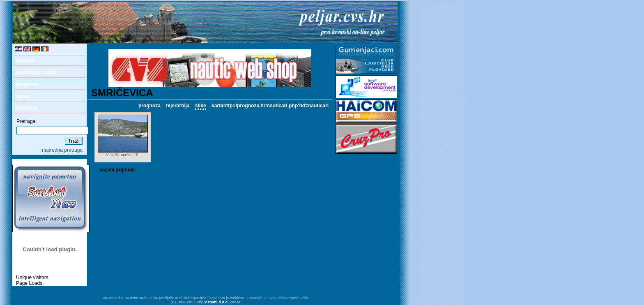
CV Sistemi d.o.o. (213, 302)
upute (23, 96)
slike (201, 106)
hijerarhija (178, 106)
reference (27, 108)
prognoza (27, 84)
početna (25, 60)
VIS (103, 177)
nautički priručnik (37, 72)
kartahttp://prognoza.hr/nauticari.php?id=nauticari (270, 106)
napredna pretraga (62, 150)
